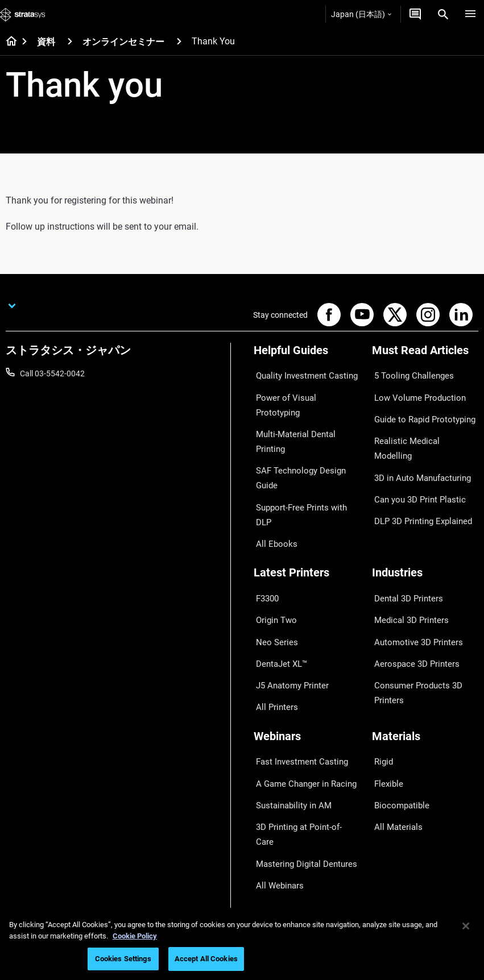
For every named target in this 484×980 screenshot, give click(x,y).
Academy (388, 856)
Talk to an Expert (283, 838)
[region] (242, 944)
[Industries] (425, 504)
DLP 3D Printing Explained (418, 474)
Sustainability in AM (288, 689)
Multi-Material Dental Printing (305, 407)
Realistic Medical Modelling (419, 423)
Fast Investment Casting (297, 656)
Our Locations (397, 822)
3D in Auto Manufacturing (417, 440)
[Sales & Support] (307, 769)
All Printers (273, 607)
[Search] (443, 14)
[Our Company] (425, 769)
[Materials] (425, 637)
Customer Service (284, 872)
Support (268, 788)
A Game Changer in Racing (301, 672)
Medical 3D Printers (406, 539)
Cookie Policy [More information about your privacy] (135, 936)
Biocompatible (397, 689)
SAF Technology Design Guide (306, 423)
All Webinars (275, 739)
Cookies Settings (123, 959)
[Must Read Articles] (425, 354)
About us (388, 788)
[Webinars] (307, 637)
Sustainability (396, 872)
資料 (46, 42)
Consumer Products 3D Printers (413, 597)
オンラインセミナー (123, 42)
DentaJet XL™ (278, 573)
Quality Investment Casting (301, 373)
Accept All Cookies (206, 959)
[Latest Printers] (307, 504)
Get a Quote (275, 822)
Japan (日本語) (361, 14)
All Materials (394, 706)
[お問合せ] (415, 14)
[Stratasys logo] (23, 14)
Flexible (385, 672)
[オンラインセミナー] (179, 41)
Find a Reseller (279, 805)
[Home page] (8, 42)
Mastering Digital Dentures (300, 722)
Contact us (391, 805)
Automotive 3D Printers (413, 557)
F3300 (265, 523)
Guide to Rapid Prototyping (420, 407)
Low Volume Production (414, 390)
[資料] (70, 41)
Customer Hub (279, 856)
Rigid (381, 656)
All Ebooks (272, 457)
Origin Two (273, 539)
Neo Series (272, 557)
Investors (388, 888)
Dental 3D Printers (404, 523)
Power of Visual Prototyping (303, 390)
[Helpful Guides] (307, 354)
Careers (386, 838)
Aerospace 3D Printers (411, 573)
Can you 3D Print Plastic (414, 457)
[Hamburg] (470, 14)
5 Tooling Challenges (408, 373)
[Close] (466, 926)
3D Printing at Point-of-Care (302, 706)
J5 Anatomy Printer (288, 589)
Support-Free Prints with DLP (305, 440)
